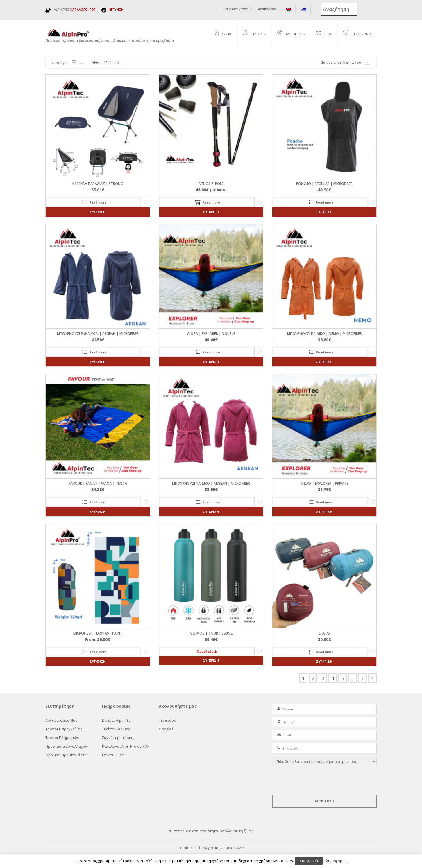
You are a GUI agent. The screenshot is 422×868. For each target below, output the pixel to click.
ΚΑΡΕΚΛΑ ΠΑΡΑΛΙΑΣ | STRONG (98, 184)
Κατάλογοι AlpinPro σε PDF (126, 747)
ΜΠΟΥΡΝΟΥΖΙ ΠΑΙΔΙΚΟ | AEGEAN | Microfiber (211, 483)
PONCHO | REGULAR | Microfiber (324, 184)
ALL (119, 63)
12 (105, 63)
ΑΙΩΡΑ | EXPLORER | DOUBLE (211, 334)
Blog (324, 33)
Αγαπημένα (267, 9)
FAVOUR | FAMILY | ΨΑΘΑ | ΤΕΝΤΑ (98, 483)
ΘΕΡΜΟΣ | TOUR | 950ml (211, 633)
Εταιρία (253, 33)
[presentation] (316, 781)
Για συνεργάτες (235, 9)
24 (112, 63)
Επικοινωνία (357, 33)
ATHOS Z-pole (211, 184)
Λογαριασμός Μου (61, 720)
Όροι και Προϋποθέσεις (66, 755)
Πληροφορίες (336, 861)
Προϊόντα (289, 33)
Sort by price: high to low (341, 63)
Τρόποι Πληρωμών (62, 738)
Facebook (167, 720)
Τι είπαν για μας (116, 729)
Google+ (166, 729)
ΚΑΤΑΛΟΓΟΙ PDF (83, 9)
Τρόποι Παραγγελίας (64, 729)
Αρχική (223, 33)
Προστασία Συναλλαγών (67, 747)
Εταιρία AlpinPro (116, 720)
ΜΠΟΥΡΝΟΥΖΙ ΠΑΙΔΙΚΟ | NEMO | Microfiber (324, 334)
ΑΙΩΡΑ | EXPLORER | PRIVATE (324, 483)
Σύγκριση (98, 212)
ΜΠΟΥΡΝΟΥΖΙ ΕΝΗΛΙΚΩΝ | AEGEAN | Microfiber (98, 334)
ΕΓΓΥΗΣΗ (116, 9)
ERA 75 (324, 633)
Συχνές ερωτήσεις (118, 738)
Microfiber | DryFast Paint (98, 633)
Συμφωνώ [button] (309, 861)
